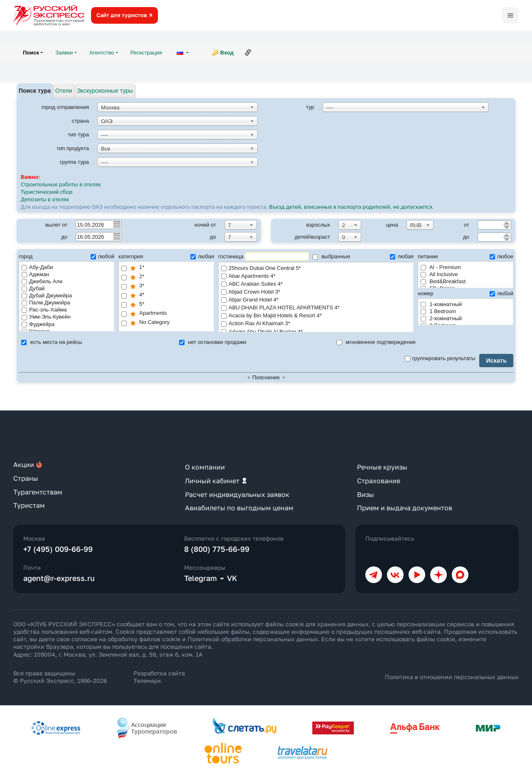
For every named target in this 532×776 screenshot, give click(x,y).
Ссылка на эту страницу (248, 52)
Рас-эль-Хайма (44, 310)
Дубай (33, 288)
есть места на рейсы (52, 342)
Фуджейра (38, 324)
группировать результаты (440, 358)
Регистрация (146, 53)
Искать (496, 361)
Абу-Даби (37, 267)
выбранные (331, 256)
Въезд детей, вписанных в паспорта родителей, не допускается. (352, 207)
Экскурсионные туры (105, 91)
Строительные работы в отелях (61, 184)
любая (202, 256)
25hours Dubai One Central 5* (316, 268)
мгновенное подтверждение (376, 342)
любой (102, 256)
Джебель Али (42, 281)
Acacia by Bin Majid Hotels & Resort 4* (316, 316)
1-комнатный (441, 304)
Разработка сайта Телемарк (159, 677)
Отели (64, 91)
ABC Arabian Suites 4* (316, 284)
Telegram (201, 578)
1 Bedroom (438, 311)
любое (501, 256)
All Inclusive (439, 274)
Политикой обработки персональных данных (253, 639)
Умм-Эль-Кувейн (46, 317)
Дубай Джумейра (47, 295)
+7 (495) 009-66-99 (58, 549)
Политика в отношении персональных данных (452, 677)
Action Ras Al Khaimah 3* (316, 324)
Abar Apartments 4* (316, 276)
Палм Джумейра (46, 303)
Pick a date (116, 224)
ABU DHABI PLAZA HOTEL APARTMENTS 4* (316, 308)
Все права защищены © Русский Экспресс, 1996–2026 (60, 677)
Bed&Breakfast (443, 281)
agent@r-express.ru (59, 578)
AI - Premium (441, 267)
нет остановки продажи (213, 342)
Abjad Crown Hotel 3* (316, 292)
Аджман (35, 274)
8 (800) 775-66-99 (217, 549)
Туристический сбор (47, 192)
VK (232, 578)
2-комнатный (441, 318)
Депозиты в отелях (45, 199)
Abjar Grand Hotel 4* (316, 300)
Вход (227, 53)
